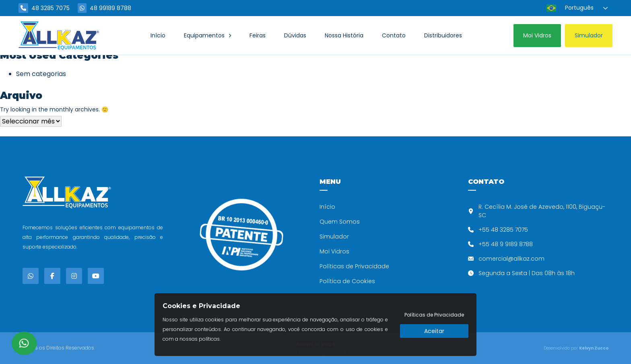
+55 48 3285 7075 (503, 230)
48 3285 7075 (44, 8)
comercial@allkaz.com (511, 259)
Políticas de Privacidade (354, 266)
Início (158, 35)
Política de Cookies (347, 281)
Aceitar (434, 331)
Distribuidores (443, 35)
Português (570, 8)
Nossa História (344, 35)
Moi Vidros (334, 251)
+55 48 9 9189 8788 (506, 244)
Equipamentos (204, 35)
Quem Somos (340, 222)
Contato (394, 35)
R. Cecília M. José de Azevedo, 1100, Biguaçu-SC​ (542, 211)
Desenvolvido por (576, 348)
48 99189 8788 (104, 8)
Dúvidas (295, 35)
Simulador (334, 236)
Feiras (258, 35)
